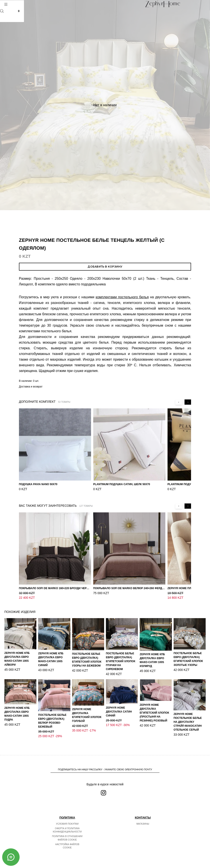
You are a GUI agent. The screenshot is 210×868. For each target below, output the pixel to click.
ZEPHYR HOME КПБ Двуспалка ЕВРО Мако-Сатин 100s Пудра (17, 714)
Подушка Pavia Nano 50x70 (38, 484)
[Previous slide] (179, 402)
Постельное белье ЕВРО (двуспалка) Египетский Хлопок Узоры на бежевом (87, 660)
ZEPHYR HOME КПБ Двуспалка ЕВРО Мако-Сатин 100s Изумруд (152, 660)
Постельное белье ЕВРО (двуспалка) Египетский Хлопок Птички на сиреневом (121, 661)
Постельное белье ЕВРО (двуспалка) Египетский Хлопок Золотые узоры (188, 659)
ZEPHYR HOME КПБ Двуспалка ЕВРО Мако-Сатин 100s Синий (51, 659)
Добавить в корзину (105, 267)
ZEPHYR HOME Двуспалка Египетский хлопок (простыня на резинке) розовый (154, 713)
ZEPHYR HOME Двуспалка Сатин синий (119, 712)
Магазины (143, 824)
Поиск (2, 11)
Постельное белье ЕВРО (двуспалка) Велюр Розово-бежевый (52, 721)
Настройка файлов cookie (67, 846)
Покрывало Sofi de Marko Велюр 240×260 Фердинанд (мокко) (129, 588)
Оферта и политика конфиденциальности (67, 830)
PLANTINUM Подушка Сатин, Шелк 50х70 (122, 484)
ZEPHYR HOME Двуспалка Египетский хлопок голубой (87, 715)
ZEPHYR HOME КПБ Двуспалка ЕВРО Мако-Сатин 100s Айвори (17, 659)
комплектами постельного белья (122, 297)
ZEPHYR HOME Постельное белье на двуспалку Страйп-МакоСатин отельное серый (188, 722)
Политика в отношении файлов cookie (67, 838)
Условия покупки (67, 824)
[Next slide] (188, 402)
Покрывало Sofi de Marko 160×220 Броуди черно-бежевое (55, 588)
